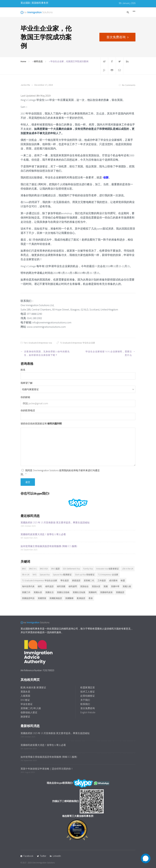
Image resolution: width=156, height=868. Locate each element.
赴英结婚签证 (88, 696)
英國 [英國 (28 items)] (106, 586)
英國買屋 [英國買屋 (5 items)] (42, 598)
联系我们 (85, 704)
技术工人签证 (88, 692)
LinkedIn (57, 856)
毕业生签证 (27, 704)
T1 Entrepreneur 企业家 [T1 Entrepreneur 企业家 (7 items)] (108, 575)
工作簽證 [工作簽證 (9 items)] (102, 581)
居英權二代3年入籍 (31, 708)
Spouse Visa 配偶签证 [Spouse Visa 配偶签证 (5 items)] (62, 575)
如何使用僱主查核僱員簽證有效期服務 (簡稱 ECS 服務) (49, 546)
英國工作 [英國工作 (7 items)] (26, 592)
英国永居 (25, 692)
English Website (88, 712)
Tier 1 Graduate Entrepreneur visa (38, 343)
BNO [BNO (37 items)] (24, 569)
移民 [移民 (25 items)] (40, 586)
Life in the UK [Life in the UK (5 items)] (128, 569)
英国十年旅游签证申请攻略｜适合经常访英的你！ (47, 769)
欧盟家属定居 (88, 687)
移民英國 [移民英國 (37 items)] (61, 586)
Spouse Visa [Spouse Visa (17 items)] (45, 575)
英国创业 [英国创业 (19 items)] (84, 586)
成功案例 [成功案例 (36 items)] (113, 581)
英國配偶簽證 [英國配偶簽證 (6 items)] (56, 598)
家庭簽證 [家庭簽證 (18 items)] (76, 581)
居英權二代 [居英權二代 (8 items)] (89, 581)
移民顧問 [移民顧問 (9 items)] (73, 586)
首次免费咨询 (116, 37)
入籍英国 (25, 696)
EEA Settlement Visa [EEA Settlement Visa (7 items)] (71, 569)
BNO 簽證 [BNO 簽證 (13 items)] (55, 569)
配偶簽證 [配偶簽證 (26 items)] (81, 598)
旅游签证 (25, 717)
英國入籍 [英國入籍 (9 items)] (127, 586)
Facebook (28, 856)
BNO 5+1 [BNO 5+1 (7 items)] (33, 569)
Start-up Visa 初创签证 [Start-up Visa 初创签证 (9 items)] (85, 575)
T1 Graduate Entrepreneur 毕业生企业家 (78, 343)
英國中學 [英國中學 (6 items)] (115, 586)
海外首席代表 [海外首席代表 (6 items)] (28, 586)
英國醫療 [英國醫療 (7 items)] (69, 598)
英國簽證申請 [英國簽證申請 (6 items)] (28, 598)
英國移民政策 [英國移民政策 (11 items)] (106, 592)
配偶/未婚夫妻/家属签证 (33, 687)
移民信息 (38, 61)
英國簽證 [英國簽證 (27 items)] (120, 592)
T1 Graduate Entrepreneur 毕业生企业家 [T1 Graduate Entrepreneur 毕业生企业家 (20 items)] (40, 581)
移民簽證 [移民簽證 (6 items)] (49, 586)
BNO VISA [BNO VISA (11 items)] (44, 569)
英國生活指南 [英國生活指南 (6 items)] (63, 592)
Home (23, 61)
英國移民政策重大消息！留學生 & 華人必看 (43, 534)
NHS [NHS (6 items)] (35, 575)
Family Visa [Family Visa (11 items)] (88, 569)
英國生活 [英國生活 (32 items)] (49, 592)
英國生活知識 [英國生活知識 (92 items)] (79, 592)
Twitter (43, 856)
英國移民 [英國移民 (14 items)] (93, 592)
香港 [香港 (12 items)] (91, 598)
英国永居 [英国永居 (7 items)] (96, 586)
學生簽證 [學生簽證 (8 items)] (65, 581)
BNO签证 (25, 700)
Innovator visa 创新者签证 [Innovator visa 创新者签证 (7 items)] (108, 569)
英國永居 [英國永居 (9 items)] (38, 592)
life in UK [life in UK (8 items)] (26, 575)
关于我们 (85, 700)
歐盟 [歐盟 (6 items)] (123, 581)
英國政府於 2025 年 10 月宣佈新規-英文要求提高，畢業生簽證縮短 (55, 522)
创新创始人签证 (29, 712)
